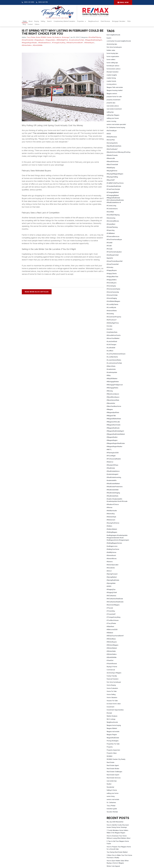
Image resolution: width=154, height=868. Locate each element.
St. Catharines (111, 802)
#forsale (110, 249)
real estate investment (114, 109)
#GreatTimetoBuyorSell (115, 261)
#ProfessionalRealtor (114, 459)
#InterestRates (112, 311)
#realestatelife (112, 480)
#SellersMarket (112, 529)
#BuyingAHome (112, 171)
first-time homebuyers (114, 47)
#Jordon (110, 329)
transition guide (112, 809)
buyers (109, 38)
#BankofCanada (112, 155)
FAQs (129, 21)
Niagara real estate (113, 731)
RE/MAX (110, 756)
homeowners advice (114, 69)
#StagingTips (111, 589)
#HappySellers (50, 40)
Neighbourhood (93, 21)
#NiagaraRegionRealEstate (116, 443)
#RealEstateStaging (113, 493)
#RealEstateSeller (113, 490)
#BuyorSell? (111, 180)
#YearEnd (110, 660)
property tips (111, 103)
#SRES (109, 586)
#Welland (110, 633)
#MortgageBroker (113, 382)
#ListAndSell (111, 348)
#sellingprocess (112, 546)
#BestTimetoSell (112, 164)
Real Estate (110, 762)
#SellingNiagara (112, 532)
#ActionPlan (111, 140)
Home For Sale (112, 691)
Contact (30, 24)
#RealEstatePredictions (115, 487)
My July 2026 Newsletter (115, 822)
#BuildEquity (111, 168)
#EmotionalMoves (113, 221)
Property (110, 747)
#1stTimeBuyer (112, 131)
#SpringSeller (111, 583)
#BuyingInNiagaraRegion (115, 174)
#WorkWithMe (38, 45)
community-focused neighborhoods (119, 41)
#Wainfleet (110, 626)
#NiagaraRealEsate (113, 428)
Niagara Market (112, 728)
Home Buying (111, 685)
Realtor (109, 784)
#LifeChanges (111, 344)
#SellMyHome (111, 552)
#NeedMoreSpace (113, 397)
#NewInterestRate (113, 400)
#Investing (110, 314)
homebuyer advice (113, 66)
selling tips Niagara (113, 115)
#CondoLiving (111, 206)
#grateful (110, 258)
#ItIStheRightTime (62, 40)
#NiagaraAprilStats (113, 412)
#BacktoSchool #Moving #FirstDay (119, 152)
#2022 (109, 134)
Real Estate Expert (113, 775)
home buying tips (112, 53)
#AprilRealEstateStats (114, 146)
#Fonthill (109, 243)
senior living (111, 796)
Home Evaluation (112, 688)
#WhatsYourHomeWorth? (75, 43)
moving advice (112, 84)
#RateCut (110, 462)
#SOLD (109, 571)
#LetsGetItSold (112, 341)
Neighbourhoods (112, 722)
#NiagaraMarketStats (114, 419)
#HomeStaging (112, 298)
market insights (112, 75)
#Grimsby (110, 267)
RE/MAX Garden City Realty (116, 759)
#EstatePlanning (112, 227)
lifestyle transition (113, 72)
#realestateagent (112, 474)
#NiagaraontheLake (113, 422)
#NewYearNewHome (114, 406)
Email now (124, 2)
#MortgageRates (112, 388)
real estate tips (112, 781)
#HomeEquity (111, 286)
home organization (113, 56)
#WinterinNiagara (112, 645)
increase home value (114, 704)
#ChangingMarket (113, 192)
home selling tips (112, 63)
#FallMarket (111, 233)
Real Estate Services (114, 778)
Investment (110, 707)
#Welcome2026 (112, 630)
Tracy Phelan (111, 806)
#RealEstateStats (113, 496)
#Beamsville (111, 158)
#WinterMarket (112, 648)
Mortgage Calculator (119, 21)
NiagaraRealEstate (113, 738)
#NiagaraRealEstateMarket (116, 434)
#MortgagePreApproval (115, 385)
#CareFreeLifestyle (113, 189)
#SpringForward (112, 574)
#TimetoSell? (111, 614)
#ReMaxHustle (112, 511)
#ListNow (110, 351)
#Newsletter (111, 403)
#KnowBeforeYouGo (114, 335)
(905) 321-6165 (29, 2)
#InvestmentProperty (114, 317)
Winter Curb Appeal (113, 866)
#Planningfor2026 (113, 453)
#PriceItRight (111, 456)
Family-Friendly (112, 676)
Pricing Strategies (113, 741)
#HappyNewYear (112, 277)
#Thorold (110, 608)
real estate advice (113, 106)
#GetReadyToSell (113, 255)
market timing (111, 78)
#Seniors (110, 562)
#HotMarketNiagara (113, 301)
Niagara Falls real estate (115, 87)
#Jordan (109, 326)
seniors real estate (113, 799)
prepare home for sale (114, 97)
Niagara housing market (115, 90)
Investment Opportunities (115, 710)
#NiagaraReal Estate (114, 425)
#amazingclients (112, 143)
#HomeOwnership (113, 292)
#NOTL (109, 449)
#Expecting (111, 230)
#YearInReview (112, 664)
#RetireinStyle (111, 517)
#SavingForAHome (113, 523)
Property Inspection (113, 750)
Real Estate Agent (113, 765)
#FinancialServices (113, 236)
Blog (24, 24)
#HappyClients (112, 273)
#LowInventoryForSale (77, 40)
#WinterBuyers (89, 43)
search (49, 21)
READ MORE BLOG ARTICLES (37, 292)
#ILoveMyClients (112, 304)
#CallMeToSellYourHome (115, 183)
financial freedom (113, 679)
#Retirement (111, 520)
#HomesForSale (112, 295)
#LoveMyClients (112, 357)
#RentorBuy (111, 514)
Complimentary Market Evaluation (64, 21)
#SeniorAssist (111, 555)
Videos (37, 24)
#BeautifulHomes (113, 161)
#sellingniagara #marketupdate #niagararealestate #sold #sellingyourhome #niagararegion (118, 538)
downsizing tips (112, 44)
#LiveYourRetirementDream (116, 354)
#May (109, 375)
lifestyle (109, 713)
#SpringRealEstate (113, 580)
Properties (80, 21)
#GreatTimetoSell (28, 40)
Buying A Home (112, 667)
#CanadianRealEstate (114, 186)
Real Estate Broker (113, 769)
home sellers (111, 59)
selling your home (113, 793)
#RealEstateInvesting (114, 477)
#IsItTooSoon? (112, 320)
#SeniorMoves (112, 559)
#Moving (110, 391)
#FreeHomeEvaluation (114, 252)
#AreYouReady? (112, 149)
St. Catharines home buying (116, 127)
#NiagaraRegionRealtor (29, 43)
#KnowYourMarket (113, 338)
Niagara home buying (114, 725)
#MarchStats (111, 366)
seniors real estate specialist (116, 124)
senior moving (111, 121)
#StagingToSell (112, 592)
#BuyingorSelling (112, 177)
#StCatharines (111, 596)
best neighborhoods (113, 35)
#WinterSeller (111, 651)
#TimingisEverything (59, 43)
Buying (37, 21)
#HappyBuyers (39, 40)
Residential (110, 787)
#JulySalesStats (112, 332)
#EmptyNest (111, 224)
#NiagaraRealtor (112, 437)
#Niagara (110, 409)
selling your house (113, 118)
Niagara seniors (112, 93)
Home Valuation (112, 697)
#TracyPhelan (111, 623)
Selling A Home (112, 790)
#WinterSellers (27, 45)
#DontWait (110, 212)
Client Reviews (105, 21)
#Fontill (109, 246)
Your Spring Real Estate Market (117, 852)
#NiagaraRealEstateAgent (94, 40)
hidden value (111, 50)
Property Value (112, 753)
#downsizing (111, 218)
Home (25, 21)
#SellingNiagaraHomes (114, 543)
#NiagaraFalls (111, 416)
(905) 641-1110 (43, 2)
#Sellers (109, 526)
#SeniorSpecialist (113, 565)
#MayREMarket (112, 379)
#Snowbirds (111, 568)
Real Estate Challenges (114, 772)
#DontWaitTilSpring (95, 37)
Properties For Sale (113, 744)
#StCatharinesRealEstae (115, 599)
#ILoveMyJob (111, 307)
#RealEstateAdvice (45, 43)
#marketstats (111, 369)
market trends (111, 81)
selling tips (110, 112)
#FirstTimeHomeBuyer (114, 239)
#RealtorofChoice (113, 504)
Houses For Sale (112, 701)
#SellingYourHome (113, 549)
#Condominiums (112, 209)
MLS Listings (111, 719)
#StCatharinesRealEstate (115, 602)
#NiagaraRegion (112, 440)
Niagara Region (112, 735)
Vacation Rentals (112, 812)
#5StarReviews (112, 137)
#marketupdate (112, 372)
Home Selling (111, 694)
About (30, 21)
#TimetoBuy (111, 611)
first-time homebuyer (114, 682)
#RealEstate (111, 468)
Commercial (111, 670)
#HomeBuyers (112, 283)
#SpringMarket (112, 577)
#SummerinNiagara (113, 605)
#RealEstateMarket (113, 484)
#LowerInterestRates (114, 360)
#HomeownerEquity (113, 289)
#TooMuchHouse (113, 620)
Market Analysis (112, 716)
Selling (43, 21)
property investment (113, 100)
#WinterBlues (111, 639)
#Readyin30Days (112, 465)
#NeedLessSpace (113, 394)
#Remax (110, 507)
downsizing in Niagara (114, 673)
